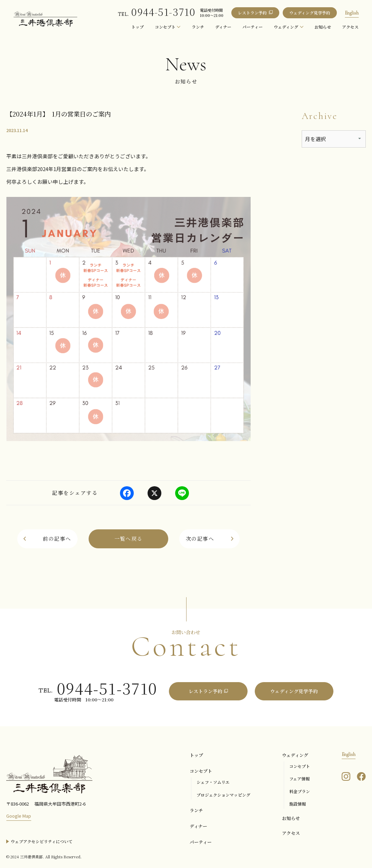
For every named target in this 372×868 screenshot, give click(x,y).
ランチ (196, 810)
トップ (196, 755)
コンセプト (201, 771)
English (352, 13)
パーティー (201, 842)
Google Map (19, 816)
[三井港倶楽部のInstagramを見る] (346, 776)
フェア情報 (299, 779)
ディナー (198, 826)
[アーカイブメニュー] (334, 139)
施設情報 (298, 804)
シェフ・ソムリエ (213, 782)
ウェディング (295, 755)
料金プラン (300, 791)
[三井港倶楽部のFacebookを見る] (361, 776)
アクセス (291, 833)
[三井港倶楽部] (49, 774)
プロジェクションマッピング (223, 795)
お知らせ (291, 818)
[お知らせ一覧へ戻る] (128, 539)
